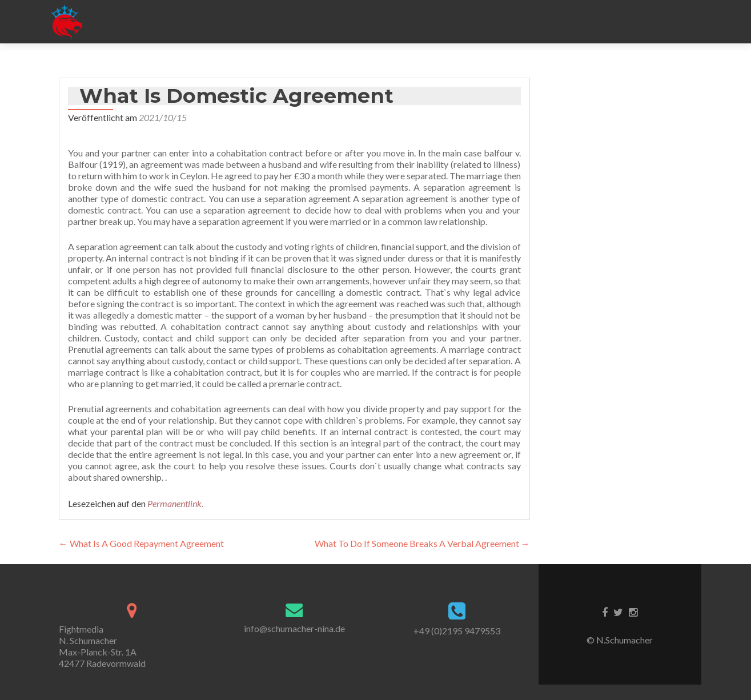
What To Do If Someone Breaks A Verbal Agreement (422, 543)
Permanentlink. (175, 503)
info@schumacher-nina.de (294, 628)
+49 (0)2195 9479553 (457, 631)
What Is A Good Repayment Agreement (141, 543)
